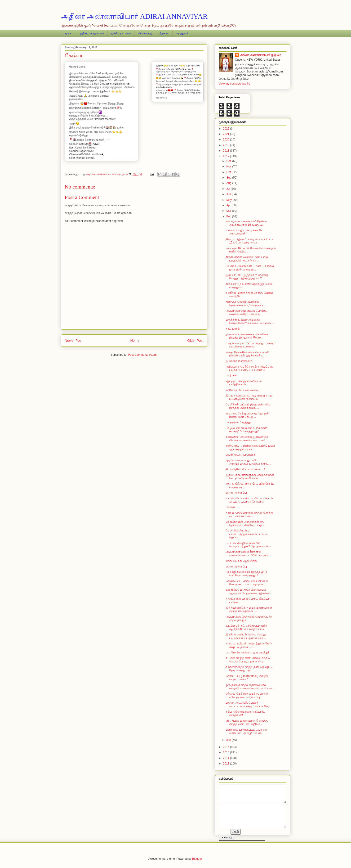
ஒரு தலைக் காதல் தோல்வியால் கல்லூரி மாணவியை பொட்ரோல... (250, 687)
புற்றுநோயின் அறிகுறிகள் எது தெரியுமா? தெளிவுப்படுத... (245, 523)
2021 (227, 134)
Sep (229, 178)
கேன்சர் (231, 507)
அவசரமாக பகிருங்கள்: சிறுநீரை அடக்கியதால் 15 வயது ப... (246, 223)
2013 (227, 764)
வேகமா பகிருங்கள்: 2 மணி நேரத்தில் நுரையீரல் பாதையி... (250, 268)
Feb (229, 216)
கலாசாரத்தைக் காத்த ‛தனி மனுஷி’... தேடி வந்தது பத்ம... (249, 669)
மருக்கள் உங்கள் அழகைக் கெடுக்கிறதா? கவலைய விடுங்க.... (250, 321)
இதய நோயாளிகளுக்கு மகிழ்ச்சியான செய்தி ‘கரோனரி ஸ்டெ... (250, 477)
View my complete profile (234, 84)
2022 (227, 129)
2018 (227, 151)
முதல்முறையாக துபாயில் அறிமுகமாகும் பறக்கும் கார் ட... (248, 462)
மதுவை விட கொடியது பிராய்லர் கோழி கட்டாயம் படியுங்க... (247, 583)
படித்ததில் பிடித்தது (238, 422)
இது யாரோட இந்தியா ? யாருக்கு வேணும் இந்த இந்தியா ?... (247, 277)
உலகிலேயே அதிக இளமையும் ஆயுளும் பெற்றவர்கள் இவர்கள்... (249, 591)
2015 (227, 752)
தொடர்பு (164, 34)
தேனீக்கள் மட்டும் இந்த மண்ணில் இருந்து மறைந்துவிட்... (248, 406)
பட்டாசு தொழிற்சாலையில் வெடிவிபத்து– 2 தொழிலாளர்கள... (250, 545)
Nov (229, 166)
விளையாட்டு (145, 34)
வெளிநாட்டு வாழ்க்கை (240, 455)
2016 (227, 747)
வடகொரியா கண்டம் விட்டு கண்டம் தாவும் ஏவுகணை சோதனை (249, 500)
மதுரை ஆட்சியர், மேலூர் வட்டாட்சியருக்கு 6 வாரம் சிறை (248, 704)
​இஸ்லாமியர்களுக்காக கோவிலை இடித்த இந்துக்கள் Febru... (247, 336)
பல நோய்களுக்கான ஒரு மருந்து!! (248, 652)
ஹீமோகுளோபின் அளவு (242, 390)
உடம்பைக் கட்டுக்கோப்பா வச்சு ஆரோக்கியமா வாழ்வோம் (246, 627)
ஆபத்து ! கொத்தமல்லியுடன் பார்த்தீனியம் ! (244, 383)
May (229, 200)
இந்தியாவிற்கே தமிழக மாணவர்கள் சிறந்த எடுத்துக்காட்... (249, 609)
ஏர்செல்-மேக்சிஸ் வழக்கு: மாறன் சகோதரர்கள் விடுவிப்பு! (247, 695)
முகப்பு (69, 34)
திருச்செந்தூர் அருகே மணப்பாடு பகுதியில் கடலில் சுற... (247, 259)
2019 (227, 145)
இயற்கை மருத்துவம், (239, 361)
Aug (229, 183)
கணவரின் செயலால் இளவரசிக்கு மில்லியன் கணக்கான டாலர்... (247, 439)
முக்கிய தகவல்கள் (121, 34)
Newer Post (74, 341)
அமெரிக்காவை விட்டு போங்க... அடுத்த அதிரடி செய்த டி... (247, 312)
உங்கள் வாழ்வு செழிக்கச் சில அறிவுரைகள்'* (244, 232)
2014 (227, 758)
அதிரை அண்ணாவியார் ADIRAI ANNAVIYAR (134, 16)
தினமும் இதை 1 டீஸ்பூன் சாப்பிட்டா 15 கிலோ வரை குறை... (249, 241)
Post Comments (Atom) (143, 355)
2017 (227, 156)
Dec (229, 161)
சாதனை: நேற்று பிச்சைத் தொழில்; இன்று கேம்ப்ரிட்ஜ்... (247, 415)
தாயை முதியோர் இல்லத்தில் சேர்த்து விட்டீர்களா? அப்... (249, 514)
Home (135, 341)
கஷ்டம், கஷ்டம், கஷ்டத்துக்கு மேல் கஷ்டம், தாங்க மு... (249, 645)
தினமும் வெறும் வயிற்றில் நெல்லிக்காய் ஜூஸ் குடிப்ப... (246, 303)
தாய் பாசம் (233, 329)
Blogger (197, 859)
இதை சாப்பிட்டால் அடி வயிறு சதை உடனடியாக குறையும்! (249, 397)
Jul (229, 189)
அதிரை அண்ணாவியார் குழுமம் (261, 55)
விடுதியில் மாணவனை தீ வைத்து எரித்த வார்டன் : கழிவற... (247, 722)
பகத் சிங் (231, 375)
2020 (227, 139)
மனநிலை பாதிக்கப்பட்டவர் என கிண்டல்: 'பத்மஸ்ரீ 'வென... (247, 731)
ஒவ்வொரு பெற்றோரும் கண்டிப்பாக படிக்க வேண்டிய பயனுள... (249, 368)
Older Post (195, 341)
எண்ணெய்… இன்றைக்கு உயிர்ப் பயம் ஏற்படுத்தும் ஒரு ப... (250, 447)
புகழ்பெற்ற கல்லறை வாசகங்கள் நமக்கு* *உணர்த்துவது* (247, 430)
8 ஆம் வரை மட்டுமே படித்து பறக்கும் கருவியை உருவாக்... (250, 345)
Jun (229, 194)
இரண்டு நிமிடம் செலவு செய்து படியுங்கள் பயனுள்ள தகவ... (246, 636)
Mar (229, 211)
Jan (229, 740)
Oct (229, 172)
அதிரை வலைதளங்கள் (92, 34)
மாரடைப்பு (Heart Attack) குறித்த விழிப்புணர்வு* (247, 678)
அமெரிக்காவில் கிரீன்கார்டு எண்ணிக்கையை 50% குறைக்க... (248, 553)
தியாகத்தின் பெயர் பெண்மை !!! (246, 469)
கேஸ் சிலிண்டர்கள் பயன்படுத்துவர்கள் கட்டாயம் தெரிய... (247, 534)
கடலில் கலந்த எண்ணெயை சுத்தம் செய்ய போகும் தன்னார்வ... (248, 660)
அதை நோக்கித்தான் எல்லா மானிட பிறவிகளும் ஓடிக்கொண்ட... (248, 354)
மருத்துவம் (182, 34)
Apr (229, 205)
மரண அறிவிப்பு (236, 493)
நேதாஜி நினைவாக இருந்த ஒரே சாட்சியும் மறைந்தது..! (246, 574)
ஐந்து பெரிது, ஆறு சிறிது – (242, 561)
